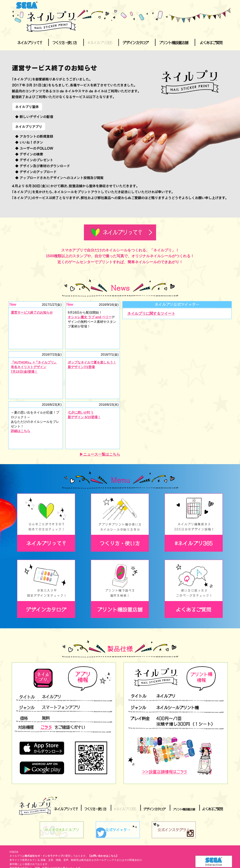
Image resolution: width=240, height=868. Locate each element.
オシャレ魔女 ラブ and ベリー (90, 317)
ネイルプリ (34, 806)
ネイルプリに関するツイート (151, 313)
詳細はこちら (21, 431)
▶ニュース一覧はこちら (100, 454)
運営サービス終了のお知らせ (32, 312)
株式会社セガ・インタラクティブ (44, 856)
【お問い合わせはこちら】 (103, 856)
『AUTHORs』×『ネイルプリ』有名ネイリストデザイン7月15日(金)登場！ (34, 367)
